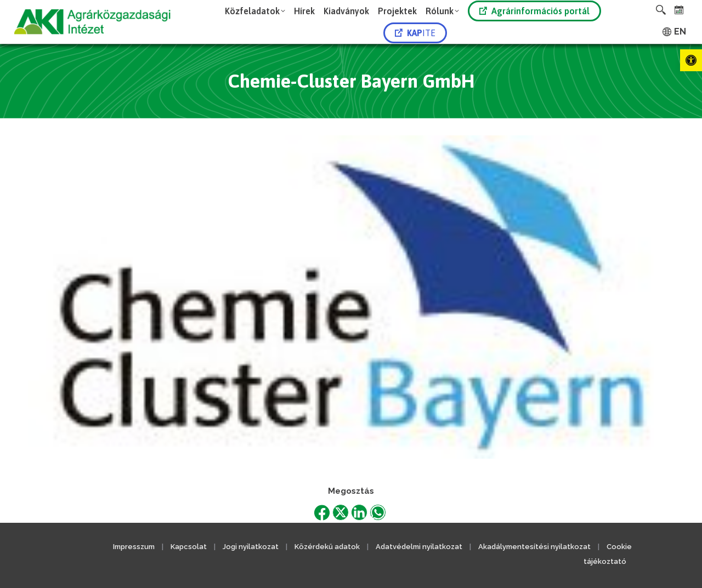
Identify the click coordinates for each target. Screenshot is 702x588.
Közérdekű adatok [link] (327, 547)
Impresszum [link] (134, 547)
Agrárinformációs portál (534, 11)
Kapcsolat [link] (189, 547)
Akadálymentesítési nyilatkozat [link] (534, 547)
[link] (691, 60)
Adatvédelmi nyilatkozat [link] (419, 547)
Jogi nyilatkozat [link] (251, 547)
